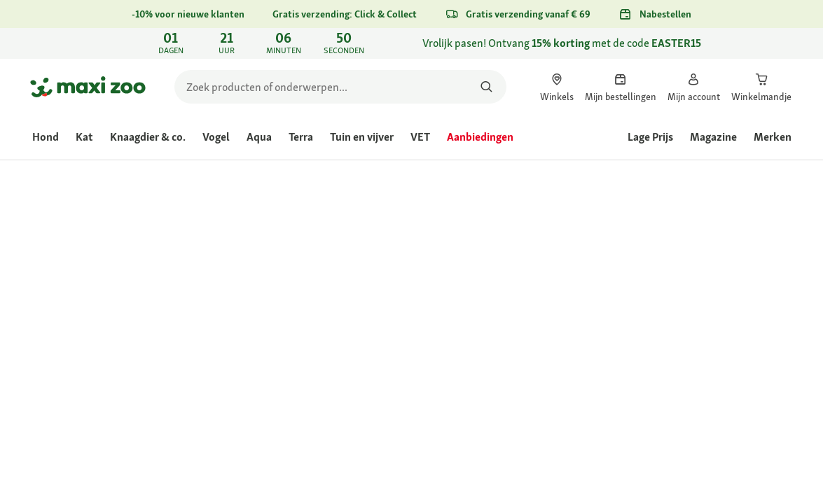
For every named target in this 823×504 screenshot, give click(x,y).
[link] (411, 43)
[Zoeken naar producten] (487, 87)
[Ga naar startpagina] (88, 87)
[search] (340, 87)
